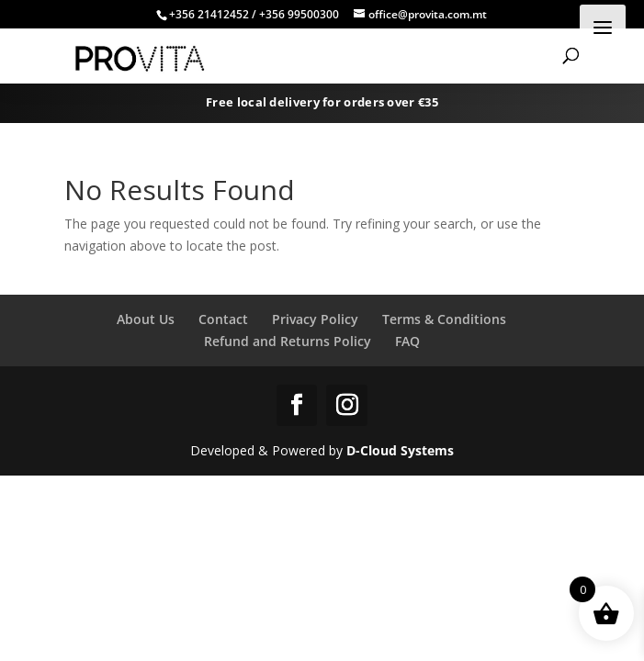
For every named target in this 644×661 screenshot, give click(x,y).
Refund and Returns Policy (288, 341)
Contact (223, 319)
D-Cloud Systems (400, 450)
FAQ (407, 341)
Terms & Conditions (444, 319)
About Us (146, 319)
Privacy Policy (315, 319)
